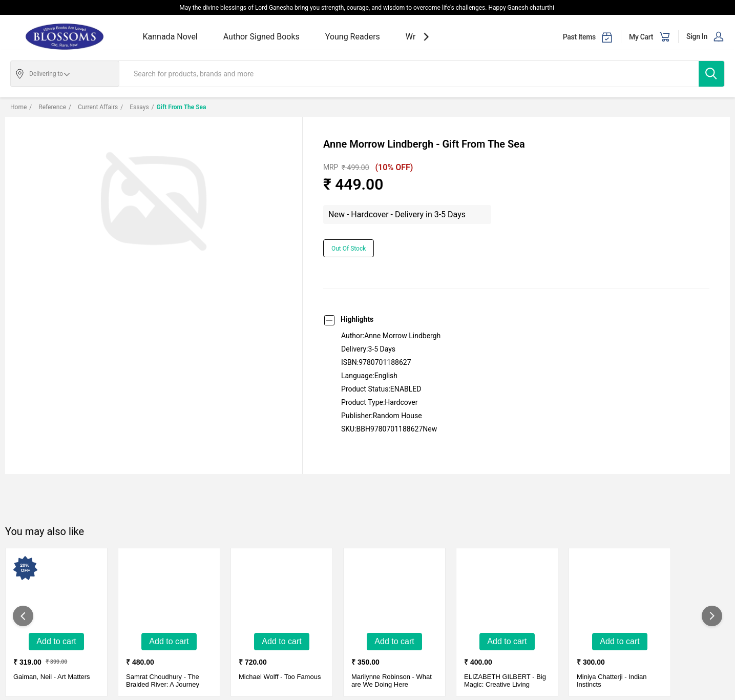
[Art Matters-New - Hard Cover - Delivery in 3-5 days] (56, 592)
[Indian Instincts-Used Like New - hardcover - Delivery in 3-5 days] (620, 592)
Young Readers (353, 37)
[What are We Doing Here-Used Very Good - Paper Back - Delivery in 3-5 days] (394, 592)
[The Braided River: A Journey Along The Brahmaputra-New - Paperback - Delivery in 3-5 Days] (169, 592)
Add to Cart (56, 641)
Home (18, 107)
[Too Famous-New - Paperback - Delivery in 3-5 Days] (282, 592)
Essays (134, 107)
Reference (48, 107)
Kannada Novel (170, 37)
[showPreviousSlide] (23, 616)
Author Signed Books (261, 37)
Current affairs (93, 107)
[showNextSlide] (426, 37)
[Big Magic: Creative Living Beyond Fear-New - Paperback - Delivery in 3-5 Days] (507, 592)
